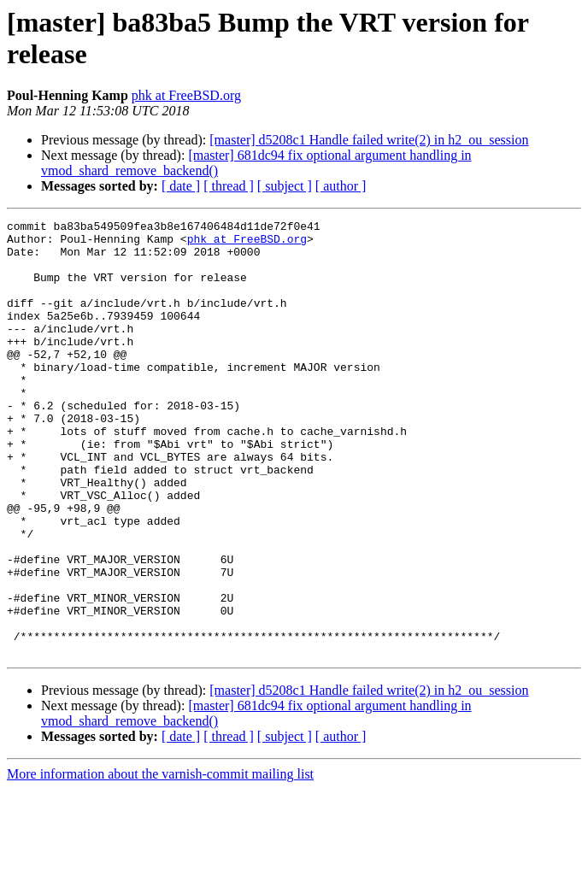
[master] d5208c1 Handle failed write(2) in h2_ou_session (369, 140)
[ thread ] (229, 186)
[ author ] (341, 186)
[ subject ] (285, 186)
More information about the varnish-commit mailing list (160, 861)
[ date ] (181, 186)
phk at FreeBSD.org (186, 95)
